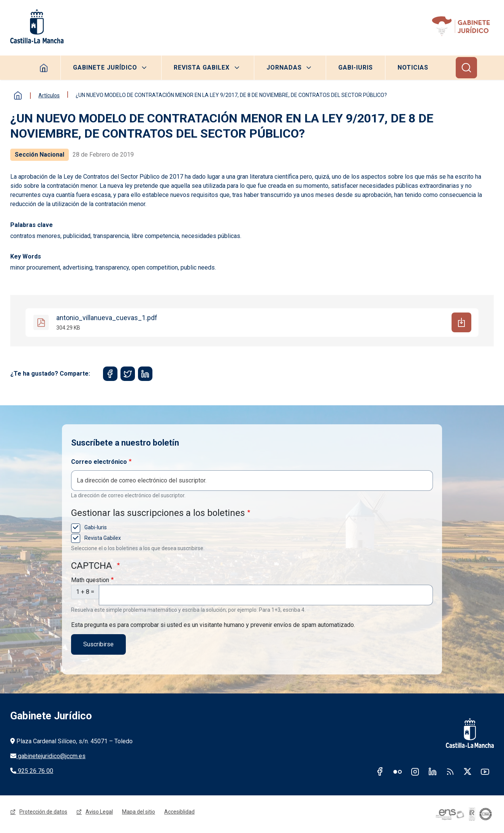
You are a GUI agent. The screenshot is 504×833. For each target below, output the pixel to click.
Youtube (485, 771)
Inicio (18, 95)
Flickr (398, 771)
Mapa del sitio (139, 812)
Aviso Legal (99, 812)
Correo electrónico (99, 462)
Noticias (413, 67)
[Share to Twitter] (128, 374)
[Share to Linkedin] (145, 374)
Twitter (468, 771)
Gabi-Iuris (356, 67)
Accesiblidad (179, 812)
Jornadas (284, 67)
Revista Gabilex (202, 67)
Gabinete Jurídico (105, 67)
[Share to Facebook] (110, 374)
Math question (90, 580)
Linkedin (433, 771)
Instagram (415, 771)
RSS (450, 771)
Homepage (44, 68)
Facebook (380, 771)
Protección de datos (43, 812)
